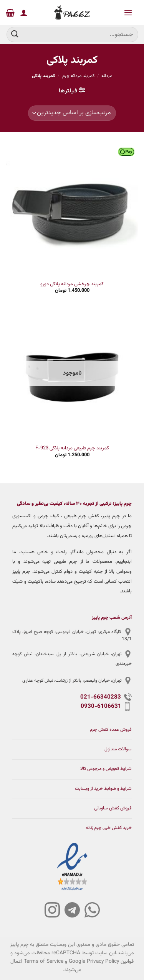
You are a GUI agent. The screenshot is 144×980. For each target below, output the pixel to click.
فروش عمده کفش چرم (111, 730)
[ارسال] (15, 34)
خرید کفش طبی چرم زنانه (109, 828)
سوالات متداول (118, 749)
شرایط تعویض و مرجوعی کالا (106, 769)
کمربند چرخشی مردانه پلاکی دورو (72, 284)
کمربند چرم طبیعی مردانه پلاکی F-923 (72, 448)
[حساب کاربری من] (24, 13)
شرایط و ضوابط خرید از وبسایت (103, 789)
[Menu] (128, 13)
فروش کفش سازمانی (113, 808)
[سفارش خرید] (72, 113)
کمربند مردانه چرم (78, 76)
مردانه (107, 76)
